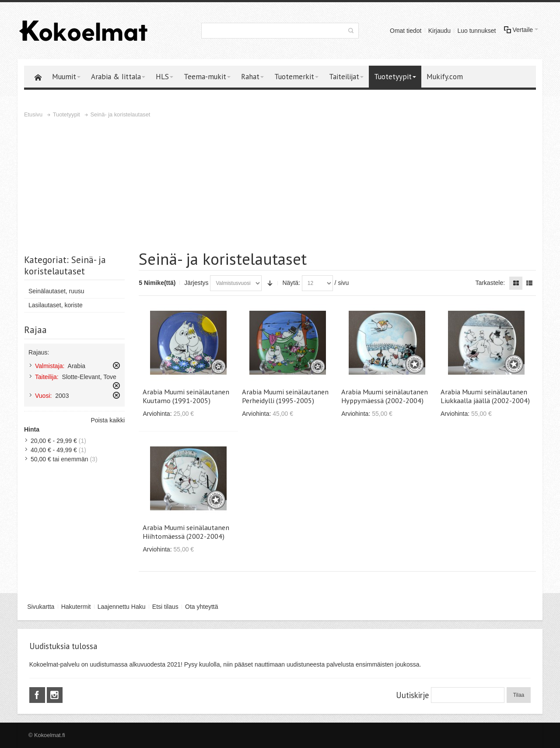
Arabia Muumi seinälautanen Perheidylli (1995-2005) (285, 396)
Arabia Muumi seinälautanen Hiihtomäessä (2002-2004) (186, 532)
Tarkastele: (490, 283)
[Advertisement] (280, 185)
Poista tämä (116, 365)
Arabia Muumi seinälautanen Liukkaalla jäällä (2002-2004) (485, 396)
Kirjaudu (439, 31)
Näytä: (291, 283)
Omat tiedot (406, 31)
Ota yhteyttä (201, 607)
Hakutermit (76, 607)
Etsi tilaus (165, 607)
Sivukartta (41, 607)
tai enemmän (59, 459)
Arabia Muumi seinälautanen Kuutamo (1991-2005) (186, 396)
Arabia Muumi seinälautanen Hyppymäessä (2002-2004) (385, 396)
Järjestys (196, 283)
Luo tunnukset (476, 31)
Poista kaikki (108, 420)
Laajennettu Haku (122, 607)
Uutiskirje (412, 695)
